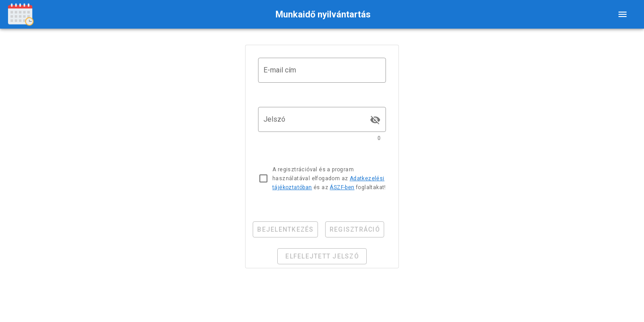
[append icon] (375, 120)
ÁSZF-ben (342, 187)
